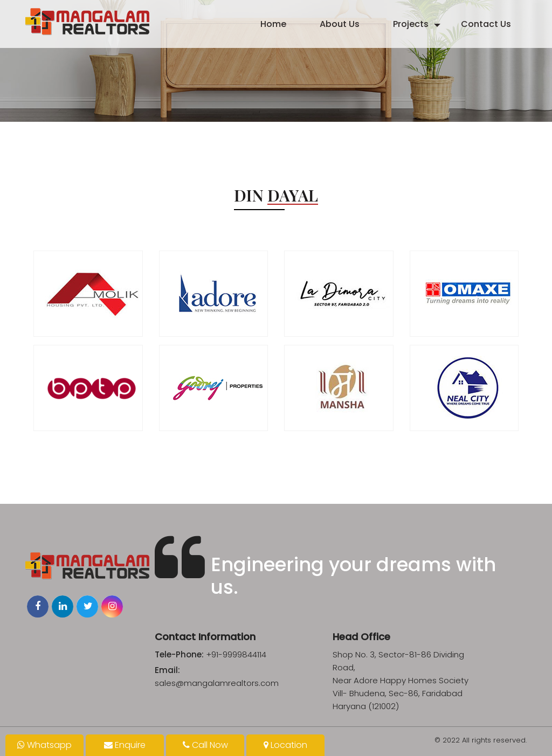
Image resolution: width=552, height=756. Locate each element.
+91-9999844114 (236, 654)
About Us (340, 24)
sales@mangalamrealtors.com (217, 683)
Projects (411, 24)
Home (273, 24)
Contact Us (486, 24)
